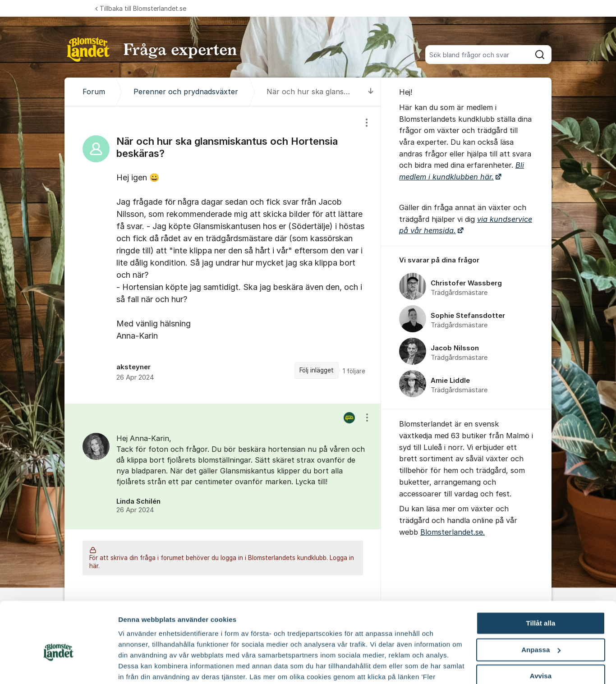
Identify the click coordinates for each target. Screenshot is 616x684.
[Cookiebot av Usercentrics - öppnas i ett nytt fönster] (58, 666)
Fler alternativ (141, 666)
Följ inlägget (317, 370)
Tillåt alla (540, 577)
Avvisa (541, 630)
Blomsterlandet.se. (453, 532)
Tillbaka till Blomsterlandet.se (141, 8)
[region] (223, 255)
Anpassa (541, 604)
